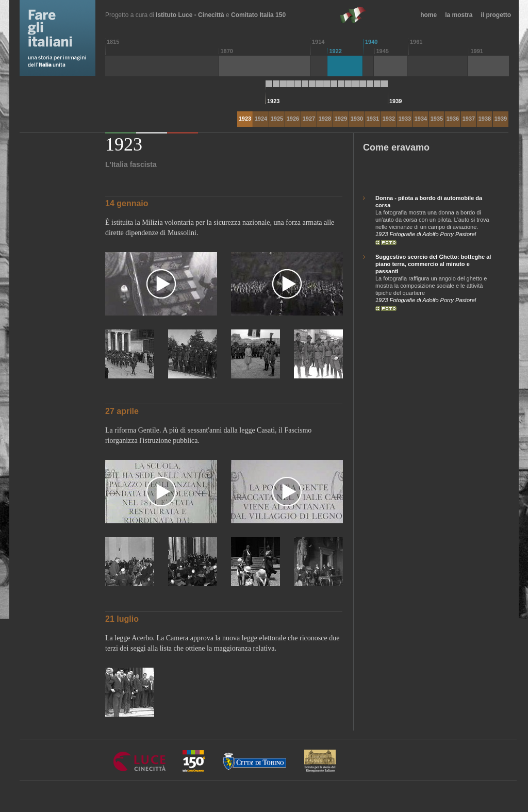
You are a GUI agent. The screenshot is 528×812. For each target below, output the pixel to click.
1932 (389, 119)
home (428, 15)
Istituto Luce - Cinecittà (190, 15)
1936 (453, 119)
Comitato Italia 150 (258, 15)
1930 (357, 119)
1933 (405, 119)
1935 (437, 119)
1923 (245, 119)
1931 (373, 119)
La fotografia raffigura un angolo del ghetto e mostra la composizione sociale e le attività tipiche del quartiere (435, 275)
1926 (293, 119)
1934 (421, 119)
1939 (501, 119)
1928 (325, 119)
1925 (277, 119)
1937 (469, 119)
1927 (309, 119)
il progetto (496, 15)
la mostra (459, 15)
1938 (485, 119)
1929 (341, 119)
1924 (261, 119)
